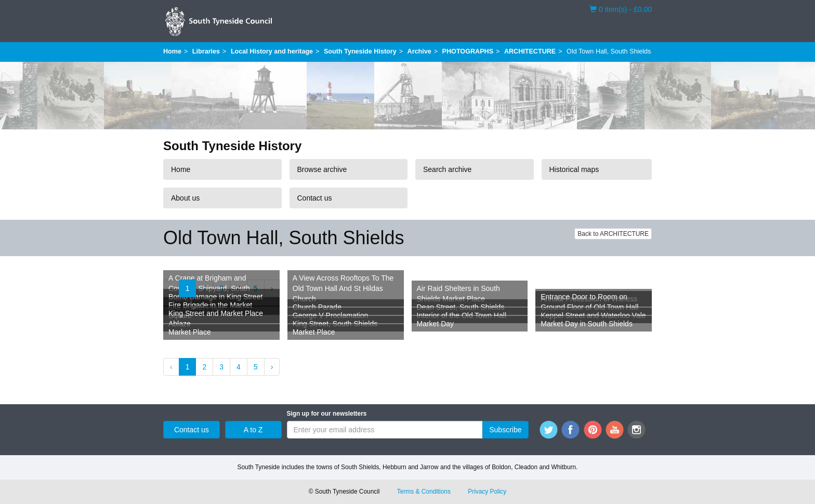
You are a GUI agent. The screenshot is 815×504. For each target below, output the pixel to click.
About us (185, 198)
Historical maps (574, 169)
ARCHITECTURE (530, 51)
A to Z (253, 430)
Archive (419, 51)
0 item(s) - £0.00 (621, 9)
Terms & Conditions (424, 492)
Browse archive (322, 169)
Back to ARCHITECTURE (613, 234)
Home (172, 51)
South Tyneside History (360, 51)
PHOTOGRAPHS (468, 51)
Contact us (315, 198)
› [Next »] (272, 367)
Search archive (447, 169)
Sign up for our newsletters (327, 414)
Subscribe (505, 430)
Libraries (206, 51)
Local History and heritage (272, 51)
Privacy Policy (487, 492)
